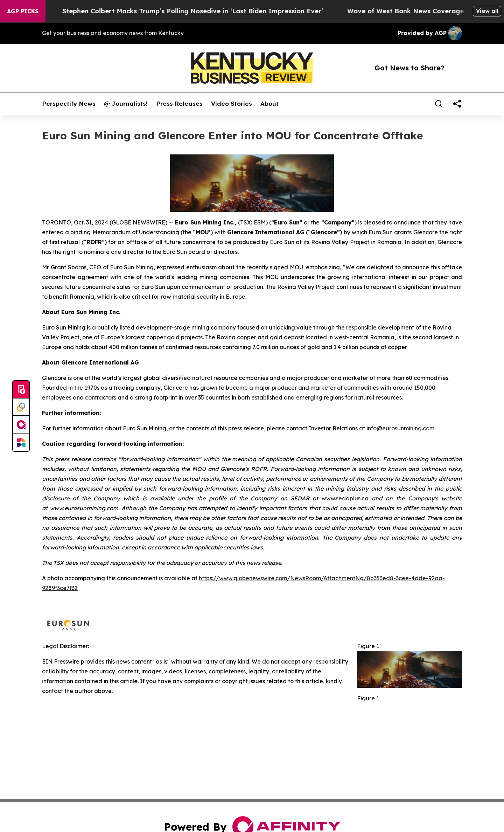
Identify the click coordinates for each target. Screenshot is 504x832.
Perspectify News (69, 104)
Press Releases (179, 104)
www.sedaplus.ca (345, 498)
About (269, 104)
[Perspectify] (21, 407)
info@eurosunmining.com (400, 428)
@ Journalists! (126, 104)
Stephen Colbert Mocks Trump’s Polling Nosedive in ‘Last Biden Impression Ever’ (200, 11)
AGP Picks (23, 11)
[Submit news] (21, 390)
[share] (457, 104)
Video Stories (232, 104)
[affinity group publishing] (21, 425)
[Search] (439, 104)
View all (487, 11)
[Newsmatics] (21, 442)
